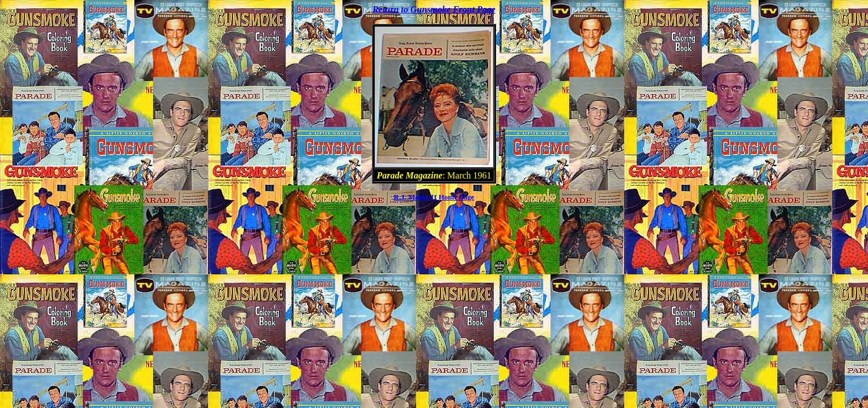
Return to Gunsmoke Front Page (434, 9)
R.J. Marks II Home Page (434, 197)
